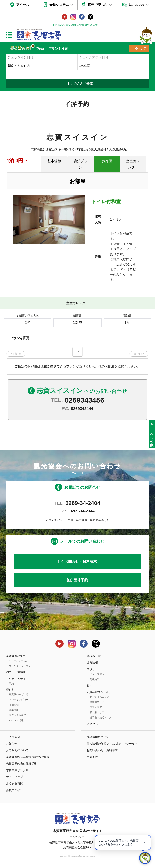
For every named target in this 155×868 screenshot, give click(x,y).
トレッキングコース (20, 700)
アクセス (23, 5)
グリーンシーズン (19, 661)
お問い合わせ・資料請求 (102, 750)
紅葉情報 (14, 710)
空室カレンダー (133, 164)
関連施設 (94, 679)
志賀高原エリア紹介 (99, 692)
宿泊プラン (81, 164)
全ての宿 (141, 49)
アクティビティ (16, 679)
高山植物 (14, 705)
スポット (92, 669)
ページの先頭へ (152, 438)
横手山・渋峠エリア (101, 718)
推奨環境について (98, 737)
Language (137, 5)
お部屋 (107, 161)
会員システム (59, 5)
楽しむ (10, 690)
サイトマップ (14, 777)
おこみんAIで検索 (80, 84)
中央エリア (96, 707)
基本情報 (54, 161)
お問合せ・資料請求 (81, 562)
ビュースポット (98, 674)
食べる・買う (95, 656)
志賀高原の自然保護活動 (22, 764)
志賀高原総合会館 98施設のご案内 (28, 757)
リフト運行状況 (17, 715)
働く (89, 685)
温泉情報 (92, 663)
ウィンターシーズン (20, 666)
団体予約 (81, 580)
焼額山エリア (97, 702)
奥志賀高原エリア (99, 697)
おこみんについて (17, 750)
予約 (11, 684)
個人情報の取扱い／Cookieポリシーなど (112, 744)
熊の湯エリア (97, 712)
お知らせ (12, 744)
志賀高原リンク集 (17, 770)
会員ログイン (14, 790)
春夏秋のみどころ (19, 694)
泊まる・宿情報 (16, 672)
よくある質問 (14, 783)
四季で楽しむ (98, 5)
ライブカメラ (14, 737)
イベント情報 (16, 720)
